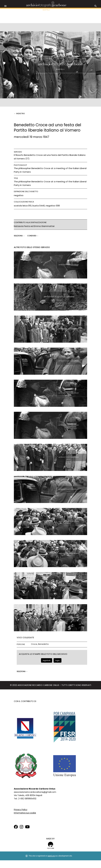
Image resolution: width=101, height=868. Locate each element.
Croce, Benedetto (40, 644)
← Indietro (19, 114)
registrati (47, 660)
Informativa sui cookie (25, 813)
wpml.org (51, 856)
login (57, 660)
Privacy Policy (21, 810)
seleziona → (19, 236)
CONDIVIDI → (33, 236)
